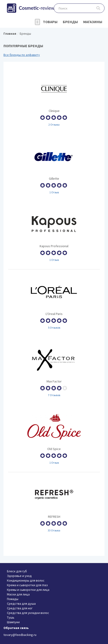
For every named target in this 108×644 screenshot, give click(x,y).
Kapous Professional (54, 235)
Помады (13, 599)
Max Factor (54, 371)
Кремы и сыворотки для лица (28, 590)
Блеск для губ (17, 571)
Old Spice (54, 438)
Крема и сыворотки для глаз (27, 585)
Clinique (54, 100)
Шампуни (13, 622)
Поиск (98, 8)
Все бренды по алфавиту (22, 55)
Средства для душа (21, 604)
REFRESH (54, 506)
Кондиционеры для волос (26, 580)
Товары (50, 22)
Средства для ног (20, 608)
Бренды (70, 22)
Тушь (11, 617)
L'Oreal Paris (54, 303)
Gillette (54, 168)
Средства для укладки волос (28, 613)
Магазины (93, 22)
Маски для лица (18, 594)
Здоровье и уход (19, 576)
